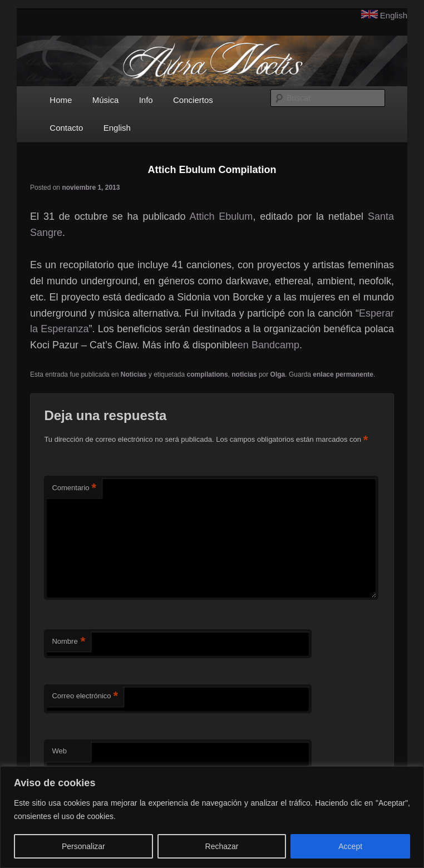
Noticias (134, 374)
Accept (350, 846)
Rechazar (222, 846)
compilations (208, 374)
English (394, 15)
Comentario (74, 488)
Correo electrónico (85, 696)
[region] (212, 817)
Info (146, 100)
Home (61, 100)
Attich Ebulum (221, 216)
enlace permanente (343, 374)
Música (106, 100)
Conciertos (193, 100)
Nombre (68, 642)
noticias (244, 374)
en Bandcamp (268, 345)
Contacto (66, 128)
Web (59, 751)
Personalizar (83, 846)
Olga (278, 374)
